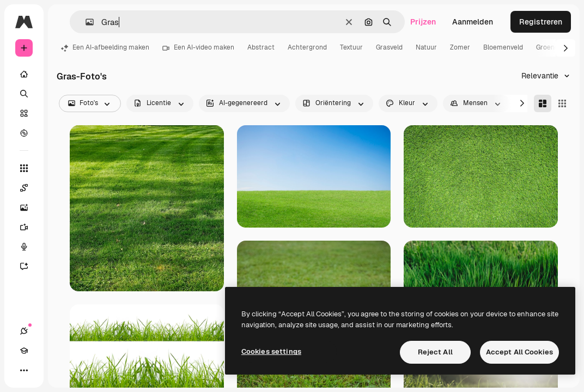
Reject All (435, 352)
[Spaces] (29, 188)
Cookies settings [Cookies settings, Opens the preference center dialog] (271, 351)
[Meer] (24, 370)
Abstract (261, 47)
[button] (85, 22)
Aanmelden (473, 22)
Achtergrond (307, 47)
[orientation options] (334, 103)
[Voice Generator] (29, 247)
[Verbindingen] (24, 331)
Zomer (460, 47)
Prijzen (423, 22)
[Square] (562, 103)
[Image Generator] (29, 207)
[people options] (476, 103)
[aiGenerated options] (244, 103)
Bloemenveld (503, 47)
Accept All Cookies (519, 352)
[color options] (408, 103)
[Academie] (24, 351)
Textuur (351, 47)
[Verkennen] (24, 133)
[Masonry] (543, 103)
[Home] (24, 74)
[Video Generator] (29, 227)
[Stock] (24, 113)
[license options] (160, 103)
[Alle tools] (24, 168)
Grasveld (389, 47)
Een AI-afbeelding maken (105, 47)
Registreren (541, 22)
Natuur (426, 47)
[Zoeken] (24, 94)
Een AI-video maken (198, 47)
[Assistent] (29, 266)
